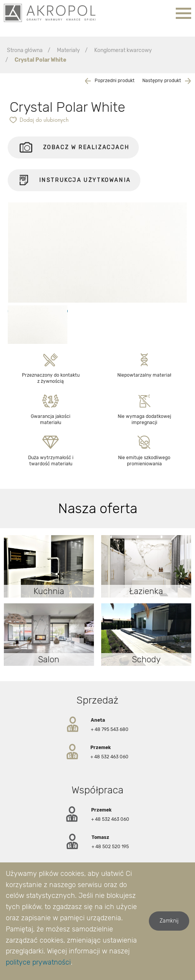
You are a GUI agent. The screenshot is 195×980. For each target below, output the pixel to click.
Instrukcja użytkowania (74, 183)
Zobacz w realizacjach (74, 147)
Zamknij (169, 921)
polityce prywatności (38, 962)
